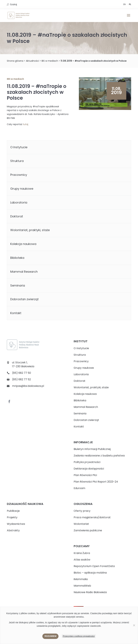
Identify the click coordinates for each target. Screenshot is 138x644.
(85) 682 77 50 (22, 373)
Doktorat (17, 216)
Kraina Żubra (82, 553)
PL (130, 4)
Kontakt (16, 313)
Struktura (17, 161)
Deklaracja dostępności (89, 469)
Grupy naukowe (22, 189)
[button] (129, 17)
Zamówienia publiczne (88, 530)
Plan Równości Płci (85, 475)
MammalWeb (82, 586)
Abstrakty (13, 530)
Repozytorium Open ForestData (94, 566)
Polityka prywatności (87, 462)
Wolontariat (81, 524)
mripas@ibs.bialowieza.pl (28, 386)
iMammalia (81, 579)
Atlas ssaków (82, 560)
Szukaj (14, 4)
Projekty (12, 517)
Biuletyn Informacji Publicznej (92, 449)
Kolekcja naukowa (23, 244)
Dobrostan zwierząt (24, 299)
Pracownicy (19, 175)
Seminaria (18, 285)
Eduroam (79, 488)
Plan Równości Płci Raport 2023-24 (96, 482)
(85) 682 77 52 (21, 379)
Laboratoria (19, 202)
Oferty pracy (82, 511)
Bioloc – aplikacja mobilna (90, 573)
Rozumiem (50, 636)
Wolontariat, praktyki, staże (30, 230)
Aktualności (32, 61)
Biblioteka (17, 258)
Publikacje (13, 511)
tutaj (25, 124)
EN (124, 4)
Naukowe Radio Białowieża (90, 592)
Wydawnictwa (16, 524)
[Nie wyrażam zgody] (134, 625)
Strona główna (15, 61)
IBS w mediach (50, 61)
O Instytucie (19, 147)
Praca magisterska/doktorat (92, 517)
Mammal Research (24, 272)
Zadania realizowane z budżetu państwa (99, 456)
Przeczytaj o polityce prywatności (79, 636)
